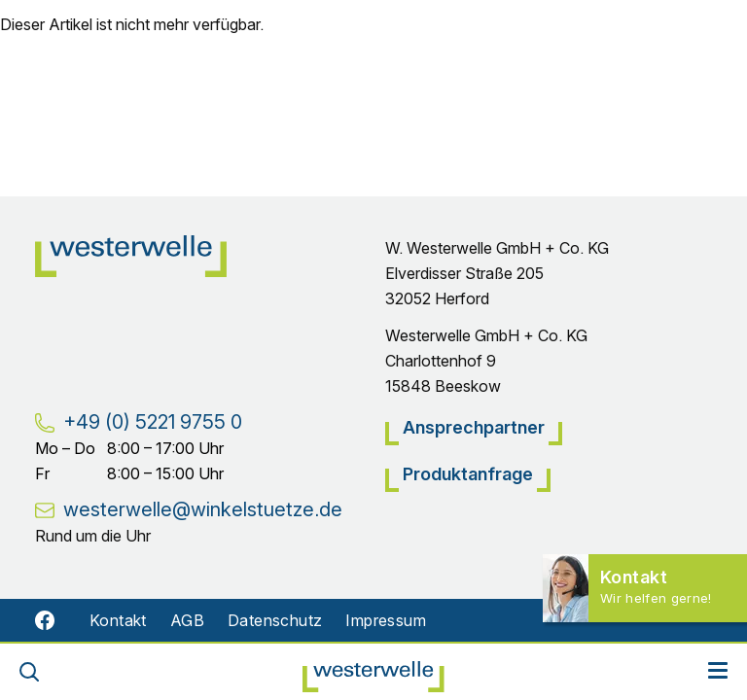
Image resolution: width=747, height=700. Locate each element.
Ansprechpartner (474, 427)
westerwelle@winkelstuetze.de (203, 509)
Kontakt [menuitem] (118, 620)
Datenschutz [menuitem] (275, 620)
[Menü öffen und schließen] (718, 672)
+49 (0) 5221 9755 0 (153, 422)
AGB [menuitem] (187, 620)
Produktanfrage (468, 474)
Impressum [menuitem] (386, 620)
